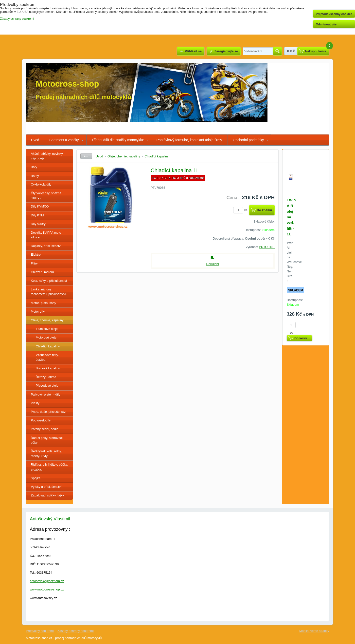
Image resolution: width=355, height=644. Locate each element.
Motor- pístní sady (43, 303)
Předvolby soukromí (40, 631)
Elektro (36, 255)
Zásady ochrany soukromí (76, 631)
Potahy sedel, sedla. (45, 429)
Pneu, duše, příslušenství (49, 412)
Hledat (277, 51)
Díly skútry (38, 224)
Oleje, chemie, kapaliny (47, 320)
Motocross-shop (67, 84)
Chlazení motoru (42, 272)
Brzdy (35, 176)
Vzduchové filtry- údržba (47, 357)
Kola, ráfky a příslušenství (49, 281)
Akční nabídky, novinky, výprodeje (47, 156)
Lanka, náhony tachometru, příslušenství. (49, 292)
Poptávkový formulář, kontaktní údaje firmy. (189, 140)
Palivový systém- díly (45, 394)
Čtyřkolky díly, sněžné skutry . (46, 195)
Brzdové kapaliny (48, 368)
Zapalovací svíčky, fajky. (48, 495)
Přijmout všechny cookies (334, 14)
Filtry (34, 263)
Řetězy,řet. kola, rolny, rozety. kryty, (46, 454)
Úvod (35, 140)
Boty (34, 167)
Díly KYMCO (40, 206)
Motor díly (38, 312)
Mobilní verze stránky (314, 631)
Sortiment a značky (64, 140)
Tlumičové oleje (47, 329)
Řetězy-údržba (46, 377)
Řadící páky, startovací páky (47, 440)
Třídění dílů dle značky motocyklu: (118, 140)
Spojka (36, 478)
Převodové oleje (47, 386)
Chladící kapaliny (48, 346)
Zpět (86, 156)
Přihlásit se (193, 51)
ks (241, 210)
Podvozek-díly (41, 420)
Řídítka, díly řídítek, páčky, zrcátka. (49, 467)
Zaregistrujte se (226, 51)
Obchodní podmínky (248, 140)
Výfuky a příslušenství (46, 487)
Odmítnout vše (326, 24)
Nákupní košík (316, 51)
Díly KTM (37, 215)
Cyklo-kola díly (41, 184)
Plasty (35, 403)
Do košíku (264, 210)
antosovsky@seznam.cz (47, 581)
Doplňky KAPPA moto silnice (46, 235)
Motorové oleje (46, 337)
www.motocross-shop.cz (47, 589)
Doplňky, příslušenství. (47, 246)
